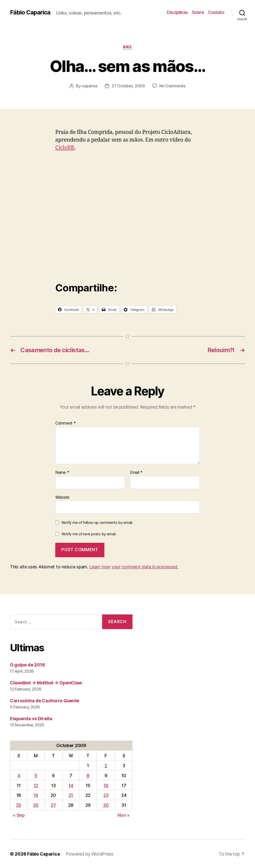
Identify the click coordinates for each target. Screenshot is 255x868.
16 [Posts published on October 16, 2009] (106, 786)
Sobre (198, 12)
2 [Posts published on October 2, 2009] (106, 766)
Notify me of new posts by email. (89, 534)
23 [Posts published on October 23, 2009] (106, 795)
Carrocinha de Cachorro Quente (45, 701)
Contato (216, 12)
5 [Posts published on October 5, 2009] (36, 776)
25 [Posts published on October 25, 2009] (19, 805)
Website (62, 497)
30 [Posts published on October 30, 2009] (106, 805)
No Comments (172, 86)
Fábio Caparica (30, 12)
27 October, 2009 (128, 86)
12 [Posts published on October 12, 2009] (36, 786)
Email (136, 473)
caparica (90, 86)
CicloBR (65, 148)
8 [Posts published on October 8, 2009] (88, 776)
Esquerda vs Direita (31, 719)
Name (62, 473)
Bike (127, 47)
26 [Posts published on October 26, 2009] (36, 805)
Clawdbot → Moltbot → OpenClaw (46, 683)
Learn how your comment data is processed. (134, 567)
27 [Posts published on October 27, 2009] (53, 805)
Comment (66, 423)
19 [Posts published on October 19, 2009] (36, 795)
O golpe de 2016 (28, 665)
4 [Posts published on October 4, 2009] (19, 776)
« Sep (19, 815)
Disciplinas (177, 12)
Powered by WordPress (90, 854)
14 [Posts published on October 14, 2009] (71, 786)
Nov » (124, 815)
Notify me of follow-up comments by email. (97, 522)
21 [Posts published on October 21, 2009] (71, 795)
